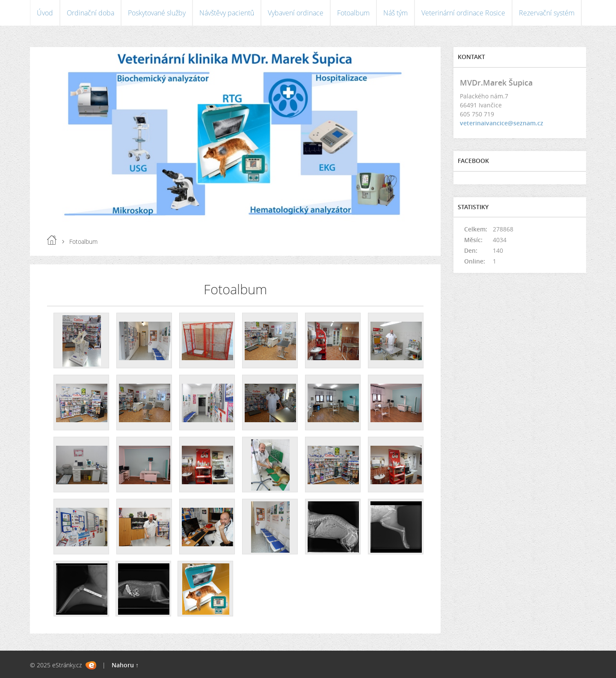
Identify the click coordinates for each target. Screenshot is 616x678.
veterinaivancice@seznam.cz (502, 123)
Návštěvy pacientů (227, 13)
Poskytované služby (157, 13)
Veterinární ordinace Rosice (463, 13)
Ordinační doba (90, 13)
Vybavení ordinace (296, 13)
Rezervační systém (547, 13)
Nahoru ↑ (125, 665)
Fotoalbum (353, 13)
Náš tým (395, 13)
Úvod (45, 13)
